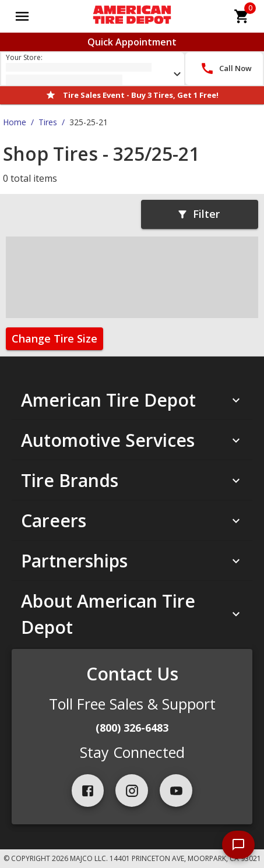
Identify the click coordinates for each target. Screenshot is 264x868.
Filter (198, 214)
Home (15, 122)
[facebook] (88, 791)
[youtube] (176, 791)
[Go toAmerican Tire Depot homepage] (132, 16)
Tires (48, 122)
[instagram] (132, 791)
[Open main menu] (22, 16)
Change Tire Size (54, 338)
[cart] (242, 16)
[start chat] (238, 845)
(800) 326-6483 (132, 728)
